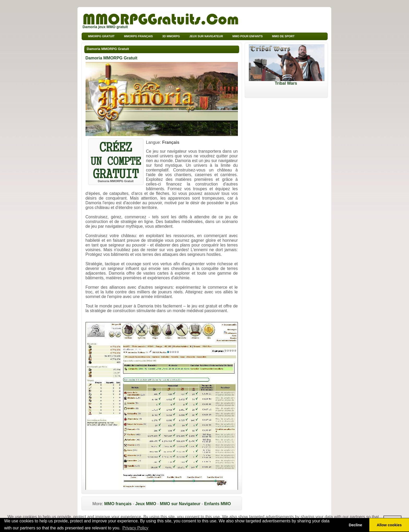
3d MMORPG (171, 36)
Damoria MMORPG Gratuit (108, 49)
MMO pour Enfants (248, 36)
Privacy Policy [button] (135, 528)
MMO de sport (283, 36)
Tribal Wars (287, 81)
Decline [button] (355, 525)
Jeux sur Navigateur (206, 36)
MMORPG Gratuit (101, 36)
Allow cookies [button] (389, 525)
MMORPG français (138, 36)
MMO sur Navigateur (180, 504)
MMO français (118, 504)
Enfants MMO (218, 504)
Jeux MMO (146, 504)
